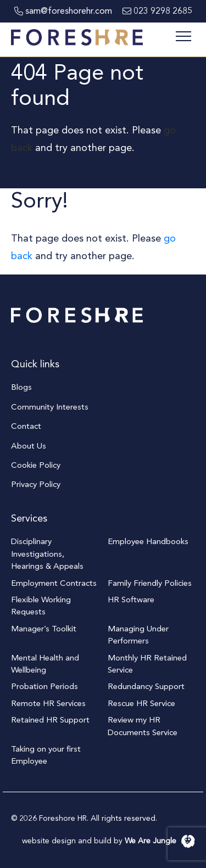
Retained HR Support (50, 720)
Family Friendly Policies (150, 583)
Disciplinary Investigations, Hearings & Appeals (47, 554)
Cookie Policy (36, 465)
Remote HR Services (48, 703)
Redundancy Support (146, 686)
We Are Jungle (160, 841)
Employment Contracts (54, 583)
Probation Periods (44, 686)
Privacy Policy (36, 484)
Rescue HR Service (141, 703)
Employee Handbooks (148, 541)
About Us (29, 446)
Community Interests (50, 407)
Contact (26, 426)
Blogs (21, 387)
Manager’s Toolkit (44, 629)
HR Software (131, 600)
